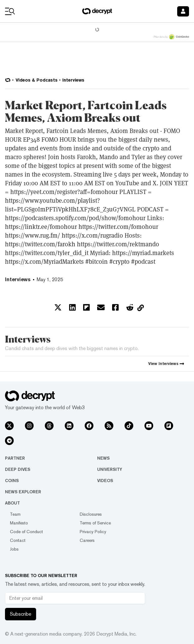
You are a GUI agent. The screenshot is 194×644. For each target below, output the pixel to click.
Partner (15, 458)
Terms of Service (95, 523)
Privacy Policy (93, 532)
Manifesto (19, 523)
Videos (105, 481)
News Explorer (23, 492)
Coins (12, 481)
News (103, 458)
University (110, 469)
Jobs (14, 549)
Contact (18, 540)
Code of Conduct (26, 532)
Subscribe (21, 614)
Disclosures (91, 514)
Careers (87, 540)
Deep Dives (18, 469)
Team (15, 514)
